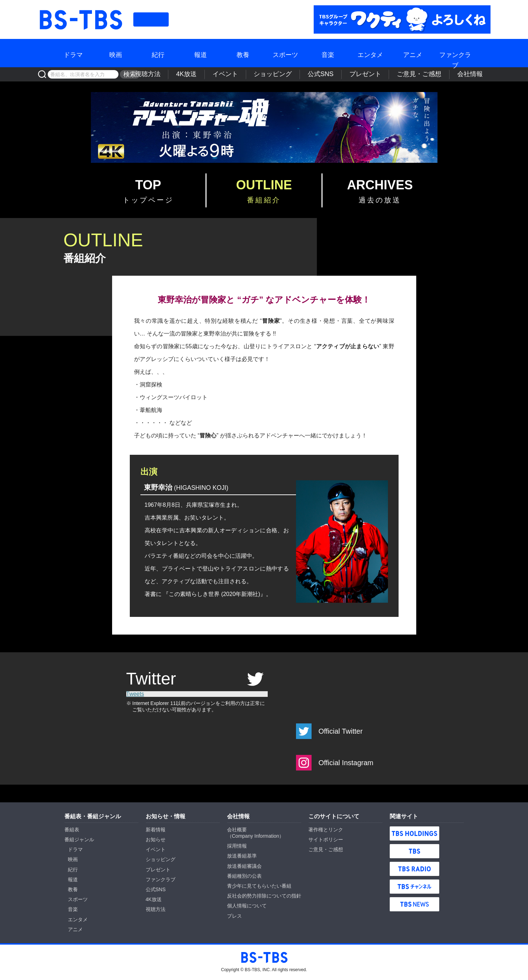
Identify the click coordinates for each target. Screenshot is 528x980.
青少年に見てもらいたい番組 (259, 886)
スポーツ (285, 53)
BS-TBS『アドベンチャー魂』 (264, 127)
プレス (234, 916)
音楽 (328, 53)
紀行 (158, 53)
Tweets (135, 694)
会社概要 (237, 830)
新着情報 (156, 830)
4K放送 (250, 74)
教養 (243, 53)
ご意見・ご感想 (434, 74)
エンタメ (370, 53)
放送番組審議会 (244, 866)
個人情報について (247, 906)
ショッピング (318, 74)
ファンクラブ (455, 53)
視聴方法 (220, 74)
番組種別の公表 (244, 876)
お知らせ (156, 839)
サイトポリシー (326, 839)
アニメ (413, 53)
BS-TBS (80, 9)
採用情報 (237, 846)
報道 (201, 53)
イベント (280, 74)
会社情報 (475, 74)
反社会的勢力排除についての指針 (264, 896)
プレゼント (391, 74)
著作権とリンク (326, 830)
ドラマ (73, 53)
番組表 (151, 19)
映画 (116, 53)
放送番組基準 (242, 856)
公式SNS (356, 74)
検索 (128, 74)
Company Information (256, 836)
